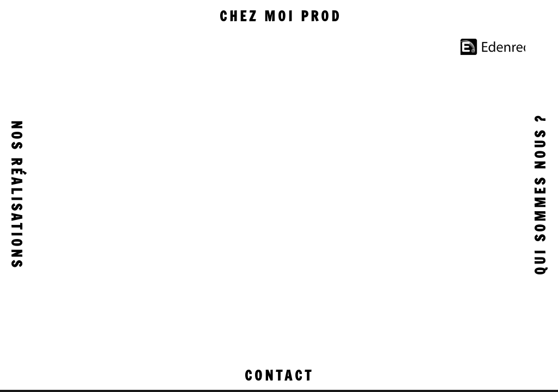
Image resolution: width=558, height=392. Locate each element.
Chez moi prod (281, 16)
